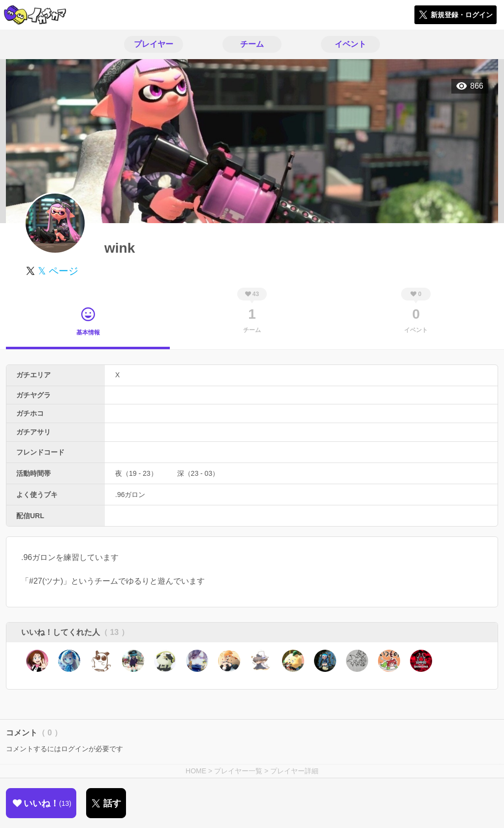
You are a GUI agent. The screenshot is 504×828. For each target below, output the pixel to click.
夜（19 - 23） (136, 473)
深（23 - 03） (198, 473)
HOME (196, 771)
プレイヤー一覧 (238, 771)
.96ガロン (130, 495)
